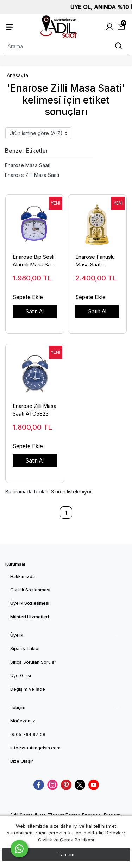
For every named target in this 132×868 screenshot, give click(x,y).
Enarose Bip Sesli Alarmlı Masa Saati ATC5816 (34, 261)
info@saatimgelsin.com (35, 748)
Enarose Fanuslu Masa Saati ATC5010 (95, 261)
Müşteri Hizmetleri (30, 617)
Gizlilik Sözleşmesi (30, 590)
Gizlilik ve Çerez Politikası (66, 840)
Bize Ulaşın (22, 761)
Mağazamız (23, 721)
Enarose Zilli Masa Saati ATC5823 (34, 410)
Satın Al (35, 312)
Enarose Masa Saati (28, 165)
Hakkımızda (23, 577)
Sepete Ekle (28, 297)
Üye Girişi (21, 675)
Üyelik (17, 635)
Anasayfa (17, 75)
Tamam (66, 854)
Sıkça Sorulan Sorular (33, 662)
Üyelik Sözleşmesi (30, 603)
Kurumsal (15, 564)
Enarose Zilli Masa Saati (32, 175)
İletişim (18, 707)
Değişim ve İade (28, 689)
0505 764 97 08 (28, 734)
